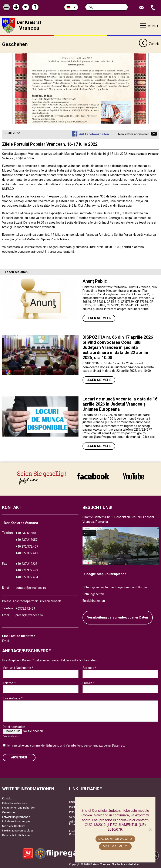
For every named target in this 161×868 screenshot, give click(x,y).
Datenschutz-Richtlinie (16, 835)
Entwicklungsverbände (16, 817)
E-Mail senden (142, 8)
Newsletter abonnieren (134, 134)
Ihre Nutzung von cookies (18, 831)
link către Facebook (93, 476)
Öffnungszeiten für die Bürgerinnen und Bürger (115, 587)
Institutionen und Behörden (19, 808)
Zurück (149, 44)
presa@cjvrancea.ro (29, 615)
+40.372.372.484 (27, 577)
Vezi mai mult (115, 846)
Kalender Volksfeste (15, 803)
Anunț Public (95, 281)
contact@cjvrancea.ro (31, 588)
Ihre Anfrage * (13, 698)
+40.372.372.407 (27, 546)
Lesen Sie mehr (99, 318)
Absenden (19, 757)
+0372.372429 (25, 609)
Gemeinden (9, 812)
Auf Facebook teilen (94, 134)
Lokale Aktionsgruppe (16, 821)
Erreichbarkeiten (94, 601)
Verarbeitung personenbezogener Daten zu (95, 745)
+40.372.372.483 (27, 570)
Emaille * (89, 683)
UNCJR (73, 802)
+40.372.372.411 (27, 553)
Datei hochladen (14, 727)
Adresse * (90, 668)
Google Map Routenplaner (105, 574)
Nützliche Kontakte (14, 826)
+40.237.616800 (26, 533)
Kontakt (7, 798)
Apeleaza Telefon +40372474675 (154, 8)
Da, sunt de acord (115, 839)
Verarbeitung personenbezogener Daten (118, 617)
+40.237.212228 (26, 564)
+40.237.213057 (26, 540)
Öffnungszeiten (93, 594)
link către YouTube (133, 476)
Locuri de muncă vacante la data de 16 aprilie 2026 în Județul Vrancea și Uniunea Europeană (120, 404)
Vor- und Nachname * (18, 668)
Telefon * (9, 683)
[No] (150, 830)
